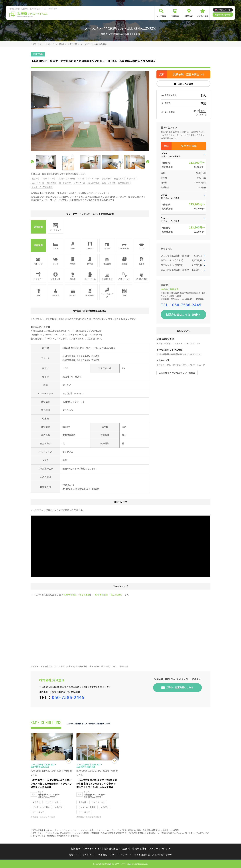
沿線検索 (175, 16)
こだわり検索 (203, 16)
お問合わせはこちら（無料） (184, 314)
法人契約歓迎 (94, 183)
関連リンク (74, 855)
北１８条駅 (83, 360)
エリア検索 (161, 16)
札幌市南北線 (69, 356)
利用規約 (103, 855)
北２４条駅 (83, 356)
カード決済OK (65, 183)
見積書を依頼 (189, 146)
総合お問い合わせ (223, 15)
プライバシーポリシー (121, 855)
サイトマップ (89, 855)
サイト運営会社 (142, 855)
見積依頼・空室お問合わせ (189, 74)
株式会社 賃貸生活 (170, 289)
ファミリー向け (49, 179)
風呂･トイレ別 (38, 183)
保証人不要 (119, 179)
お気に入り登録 (186, 84)
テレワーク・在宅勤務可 (42, 187)
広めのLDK (131, 179)
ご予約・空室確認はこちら (180, 687)
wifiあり (81, 179)
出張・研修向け (109, 183)
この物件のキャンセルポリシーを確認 (177, 373)
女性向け (36, 179)
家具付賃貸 (51, 183)
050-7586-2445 (187, 305)
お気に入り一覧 (224, 10)
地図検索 (189, 16)
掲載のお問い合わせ (162, 855)
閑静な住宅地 (124, 183)
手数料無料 (107, 179)
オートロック (93, 179)
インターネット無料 (67, 179)
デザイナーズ (80, 183)
